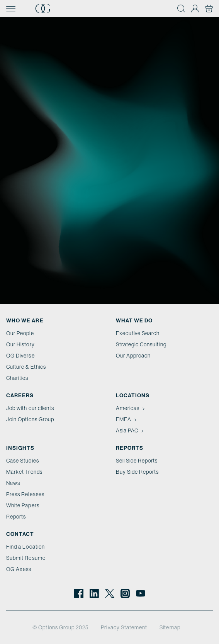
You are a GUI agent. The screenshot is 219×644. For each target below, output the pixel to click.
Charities (17, 378)
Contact (20, 534)
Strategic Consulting (141, 344)
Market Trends (24, 472)
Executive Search (138, 333)
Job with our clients (30, 408)
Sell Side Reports (137, 461)
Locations (133, 396)
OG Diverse (20, 356)
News (13, 483)
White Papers (23, 505)
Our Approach (133, 356)
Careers (20, 396)
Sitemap (170, 627)
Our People (20, 333)
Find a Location (25, 547)
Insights (20, 448)
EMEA (127, 419)
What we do (134, 321)
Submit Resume (26, 558)
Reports (16, 517)
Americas (131, 408)
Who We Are (25, 321)
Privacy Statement (124, 627)
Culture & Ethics (26, 367)
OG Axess (19, 569)
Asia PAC (131, 430)
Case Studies (23, 461)
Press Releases (25, 494)
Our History (20, 344)
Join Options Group (30, 419)
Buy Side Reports (138, 472)
